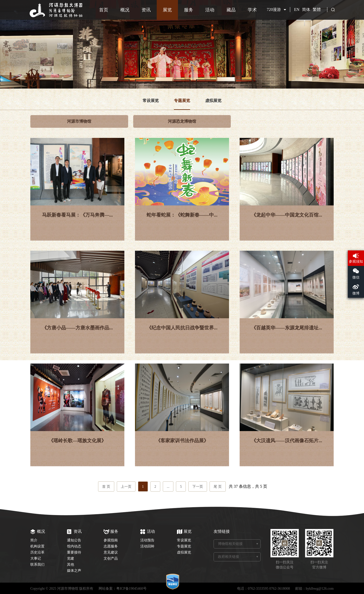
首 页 (106, 487)
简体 (306, 9)
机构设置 (37, 546)
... (168, 487)
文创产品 (111, 558)
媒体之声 (74, 571)
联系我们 (37, 565)
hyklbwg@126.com (320, 589)
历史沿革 (37, 552)
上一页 (126, 487)
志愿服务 (111, 546)
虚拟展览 (213, 101)
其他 (71, 565)
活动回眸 (147, 546)
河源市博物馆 (79, 121)
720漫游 (274, 9)
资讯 (146, 10)
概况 (125, 10)
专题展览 (182, 101)
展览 (167, 10)
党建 (71, 558)
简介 (34, 540)
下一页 (198, 487)
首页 (104, 10)
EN (297, 9)
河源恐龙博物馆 (182, 121)
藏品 (231, 10)
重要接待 (74, 552)
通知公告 (74, 540)
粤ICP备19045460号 (131, 589)
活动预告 (147, 540)
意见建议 (111, 552)
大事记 (36, 558)
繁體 (317, 9)
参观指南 (111, 540)
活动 (210, 10)
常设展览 (151, 101)
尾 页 (218, 487)
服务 (189, 10)
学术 (252, 10)
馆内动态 (74, 546)
